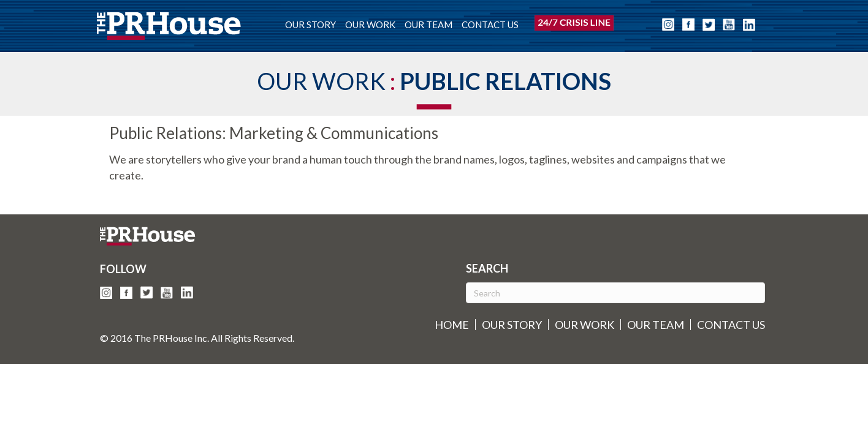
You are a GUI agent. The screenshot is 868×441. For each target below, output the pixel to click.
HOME (452, 325)
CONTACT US (490, 24)
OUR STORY (310, 24)
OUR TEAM (428, 24)
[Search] (615, 293)
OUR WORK (370, 24)
